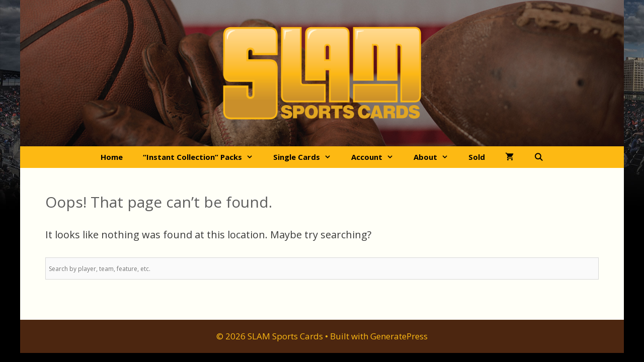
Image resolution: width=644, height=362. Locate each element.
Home (112, 157)
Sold (477, 157)
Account (377, 157)
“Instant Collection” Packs (203, 157)
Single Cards (307, 157)
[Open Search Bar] (539, 157)
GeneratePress (399, 336)
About (436, 157)
